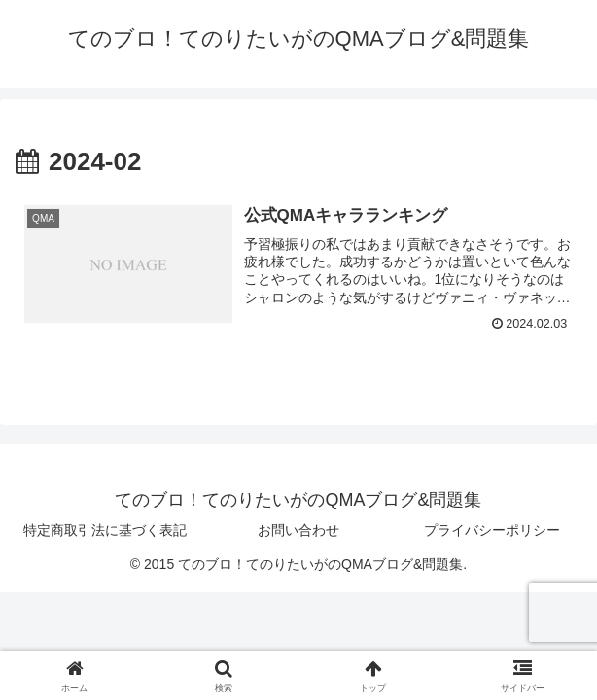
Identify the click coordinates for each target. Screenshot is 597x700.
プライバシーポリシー (492, 530)
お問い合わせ (298, 530)
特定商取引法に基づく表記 (105, 530)
